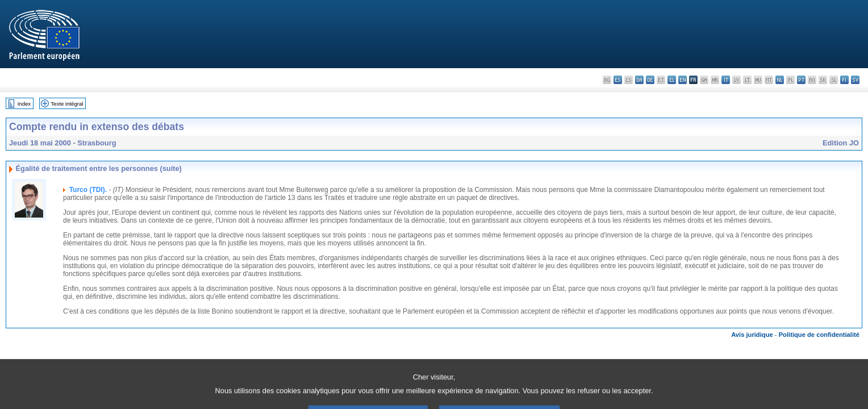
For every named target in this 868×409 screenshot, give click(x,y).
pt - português (801, 80)
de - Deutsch (650, 80)
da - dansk (639, 80)
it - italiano (726, 80)
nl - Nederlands (780, 80)
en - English (683, 80)
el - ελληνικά (672, 80)
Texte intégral (67, 104)
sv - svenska (855, 80)
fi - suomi (844, 80)
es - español (618, 80)
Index (24, 104)
